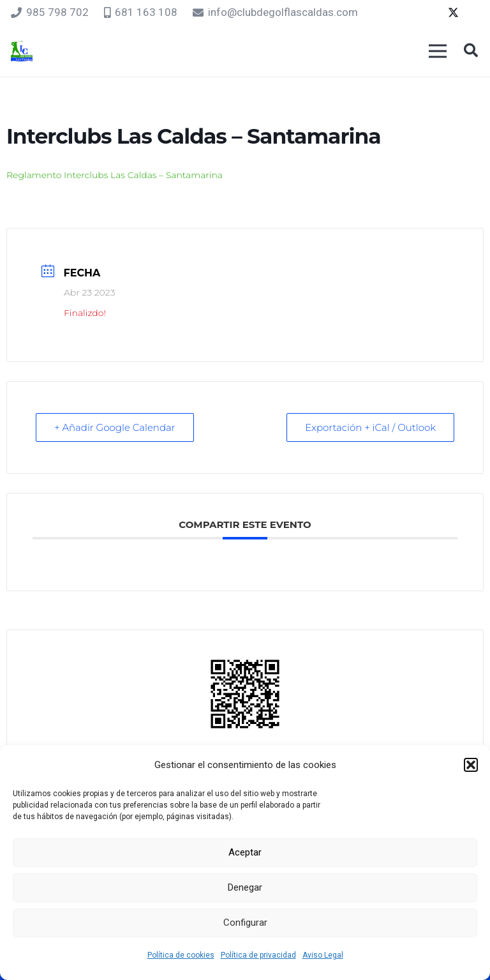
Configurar (245, 923)
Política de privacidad (258, 955)
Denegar (245, 887)
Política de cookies (181, 955)
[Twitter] (453, 13)
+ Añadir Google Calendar (115, 427)
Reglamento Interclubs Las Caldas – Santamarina (115, 175)
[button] (471, 765)
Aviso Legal (323, 955)
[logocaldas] (22, 51)
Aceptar (245, 852)
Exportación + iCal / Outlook (370, 427)
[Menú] (437, 51)
